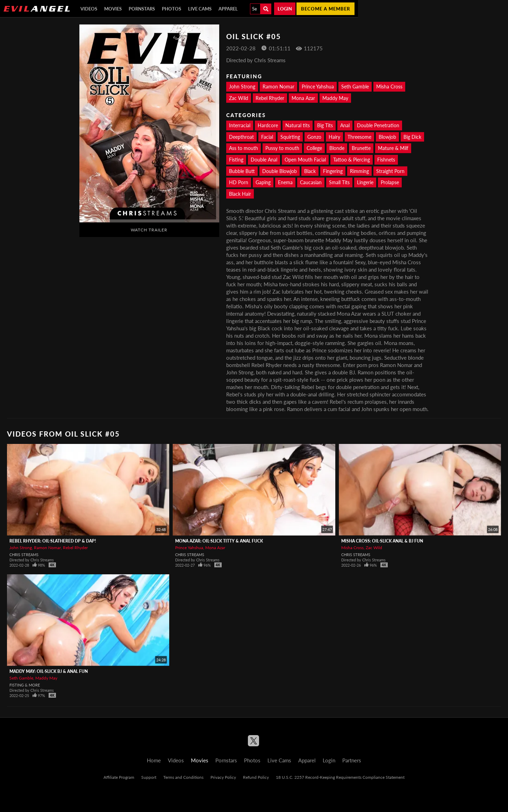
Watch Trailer (149, 230)
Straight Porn (390, 171)
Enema (285, 182)
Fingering (333, 171)
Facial (267, 137)
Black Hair (240, 194)
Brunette (361, 148)
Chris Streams (24, 555)
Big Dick (412, 137)
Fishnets (386, 160)
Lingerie (365, 182)
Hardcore (268, 125)
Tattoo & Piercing (352, 160)
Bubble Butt (242, 171)
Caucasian (311, 182)
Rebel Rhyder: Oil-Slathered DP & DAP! (53, 541)
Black (310, 171)
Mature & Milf (393, 148)
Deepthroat (241, 137)
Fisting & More (25, 685)
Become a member (325, 9)
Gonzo (314, 137)
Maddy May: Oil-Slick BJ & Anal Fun (49, 671)
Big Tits (325, 125)
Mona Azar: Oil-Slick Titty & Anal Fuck (219, 541)
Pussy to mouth (282, 148)
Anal (345, 125)
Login (285, 9)
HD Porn (239, 182)
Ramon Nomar (278, 87)
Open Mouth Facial (305, 160)
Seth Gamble (355, 87)
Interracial (240, 125)
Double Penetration (378, 125)
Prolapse (390, 182)
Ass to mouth (244, 148)
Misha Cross (389, 87)
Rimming (359, 171)
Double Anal (264, 160)
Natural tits (298, 125)
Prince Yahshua (318, 87)
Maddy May (335, 98)
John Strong (242, 87)
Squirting (290, 137)
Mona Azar (303, 98)
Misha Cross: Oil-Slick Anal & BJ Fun (382, 541)
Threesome (359, 137)
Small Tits (339, 182)
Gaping (263, 182)
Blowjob (387, 137)
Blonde (337, 148)
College (314, 148)
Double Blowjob (280, 171)
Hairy (334, 137)
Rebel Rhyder (270, 98)
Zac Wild (239, 98)
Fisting (236, 160)
